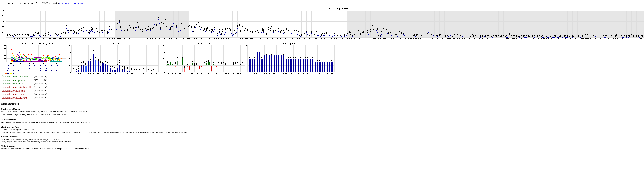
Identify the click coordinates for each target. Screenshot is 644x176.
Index (80, 3)
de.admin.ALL (66, 3)
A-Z (75, 3)
